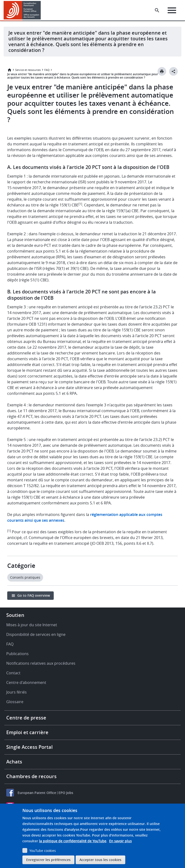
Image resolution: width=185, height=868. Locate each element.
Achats (14, 762)
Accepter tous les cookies (100, 860)
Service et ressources (28, 70)
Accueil (9, 70)
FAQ (47, 70)
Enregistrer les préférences (48, 860)
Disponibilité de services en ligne (36, 634)
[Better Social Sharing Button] (173, 71)
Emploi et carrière (27, 732)
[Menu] (172, 10)
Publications (17, 654)
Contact (13, 673)
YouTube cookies (43, 851)
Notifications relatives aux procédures (41, 663)
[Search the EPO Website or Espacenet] (157, 10)
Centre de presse (26, 718)
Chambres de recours (31, 776)
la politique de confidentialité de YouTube (73, 841)
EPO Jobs (66, 793)
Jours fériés (17, 692)
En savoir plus (120, 841)
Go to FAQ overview (34, 595)
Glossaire (15, 702)
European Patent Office (37, 793)
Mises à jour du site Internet (32, 625)
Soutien (15, 615)
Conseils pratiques (25, 577)
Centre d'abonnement (26, 682)
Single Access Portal (30, 747)
